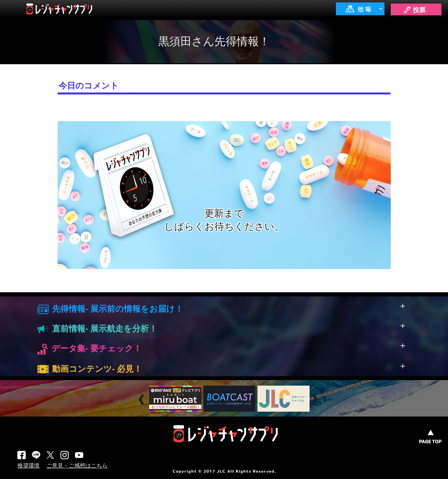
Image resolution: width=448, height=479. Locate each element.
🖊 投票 (414, 10)
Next (316, 399)
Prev (142, 399)
